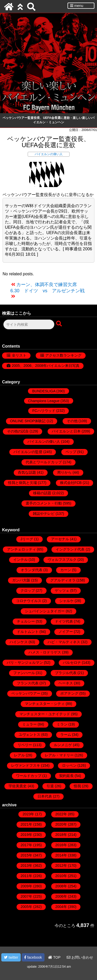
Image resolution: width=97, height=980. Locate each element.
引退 (50, 786)
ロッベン (69, 765)
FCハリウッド (44, 411)
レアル (19, 755)
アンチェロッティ (21, 549)
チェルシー (26, 621)
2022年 (61, 814)
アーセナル (60, 539)
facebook (33, 957)
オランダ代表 (32, 570)
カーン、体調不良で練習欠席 (47, 285)
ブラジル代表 (66, 673)
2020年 (61, 824)
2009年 (27, 886)
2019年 (27, 835)
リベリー (25, 745)
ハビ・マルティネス (64, 642)
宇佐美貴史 (18, 786)
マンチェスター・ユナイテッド (45, 714)
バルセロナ (72, 663)
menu (77, 6)
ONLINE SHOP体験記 (28, 421)
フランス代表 (28, 683)
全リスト (19, 355)
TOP (54, 957)
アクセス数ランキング (63, 355)
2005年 (27, 907)
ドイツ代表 (64, 621)
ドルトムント (28, 632)
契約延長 (66, 776)
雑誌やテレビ (44, 514)
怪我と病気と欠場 (23, 483)
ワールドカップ (29, 776)
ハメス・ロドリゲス (45, 652)
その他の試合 (18, 431)
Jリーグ (27, 539)
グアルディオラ (63, 580)
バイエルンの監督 (28, 452)
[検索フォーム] (29, 324)
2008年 (61, 886)
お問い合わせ (80, 957)
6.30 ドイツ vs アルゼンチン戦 (47, 291)
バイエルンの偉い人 (49, 154)
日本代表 (45, 796)
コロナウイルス (29, 601)
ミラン (62, 724)
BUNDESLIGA (44, 391)
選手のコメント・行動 (44, 503)
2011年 (27, 876)
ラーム (66, 735)
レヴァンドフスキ (26, 765)
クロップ (28, 590)
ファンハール (24, 673)
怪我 (77, 786)
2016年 (61, 845)
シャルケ (66, 601)
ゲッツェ (62, 590)
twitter (11, 957)
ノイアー (66, 632)
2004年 (61, 907)
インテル (20, 560)
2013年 (27, 866)
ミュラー (29, 724)
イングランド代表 (70, 549)
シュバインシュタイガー (45, 611)
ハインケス (19, 642)
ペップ (71, 452)
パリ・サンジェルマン (25, 663)
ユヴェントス (29, 735)
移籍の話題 (42, 493)
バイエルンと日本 (66, 431)
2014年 (61, 855)
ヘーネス (66, 683)
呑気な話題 (27, 472)
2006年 (61, 896)
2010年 (61, 876)
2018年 (61, 835)
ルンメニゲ (63, 745)
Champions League (44, 401)
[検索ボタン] (59, 324)
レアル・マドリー (59, 755)
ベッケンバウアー (26, 693)
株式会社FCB (71, 483)
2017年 (27, 845)
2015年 (27, 855)
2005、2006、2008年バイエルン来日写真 (46, 366)
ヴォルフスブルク (62, 560)
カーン (66, 570)
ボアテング (69, 693)
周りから (64, 472)
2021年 (27, 824)
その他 (72, 421)
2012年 (61, 866)
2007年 (27, 896)
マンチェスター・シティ (45, 704)
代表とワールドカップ (44, 462)
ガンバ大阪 (21, 580)
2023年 (28, 814)
